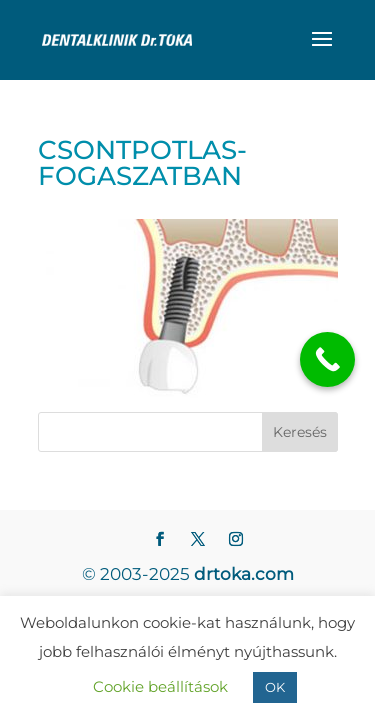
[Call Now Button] (327, 359)
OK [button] (275, 687)
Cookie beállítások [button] (160, 686)
